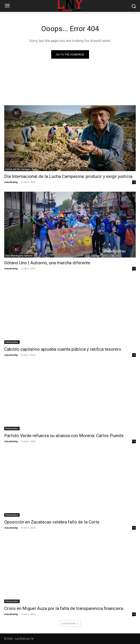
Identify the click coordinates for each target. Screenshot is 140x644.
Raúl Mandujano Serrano (19, 256)
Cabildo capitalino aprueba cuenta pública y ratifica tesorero (63, 349)
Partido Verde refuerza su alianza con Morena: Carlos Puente (64, 436)
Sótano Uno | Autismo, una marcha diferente (47, 263)
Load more (70, 623)
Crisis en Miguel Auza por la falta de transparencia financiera (64, 608)
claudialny (11, 182)
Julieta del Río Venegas (18, 169)
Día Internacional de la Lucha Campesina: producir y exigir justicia (68, 176)
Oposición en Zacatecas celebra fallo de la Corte (52, 522)
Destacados (12, 342)
